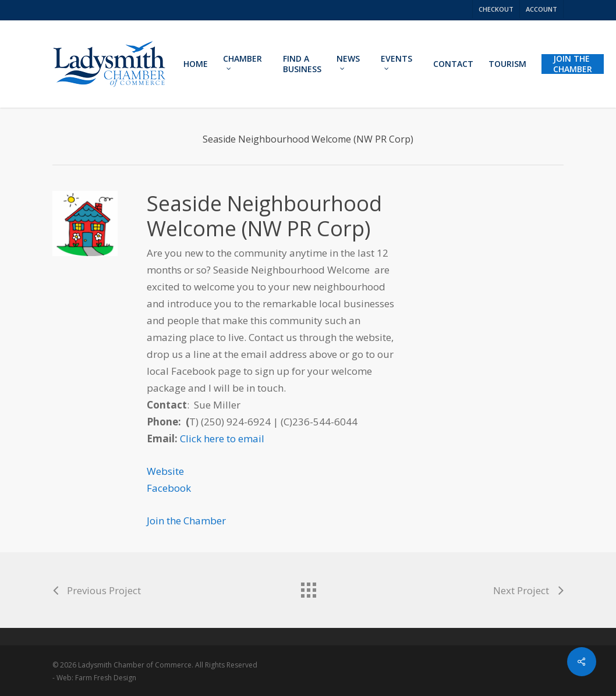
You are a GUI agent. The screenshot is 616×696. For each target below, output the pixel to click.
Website (165, 471)
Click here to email (222, 438)
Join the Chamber (186, 521)
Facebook (169, 488)
